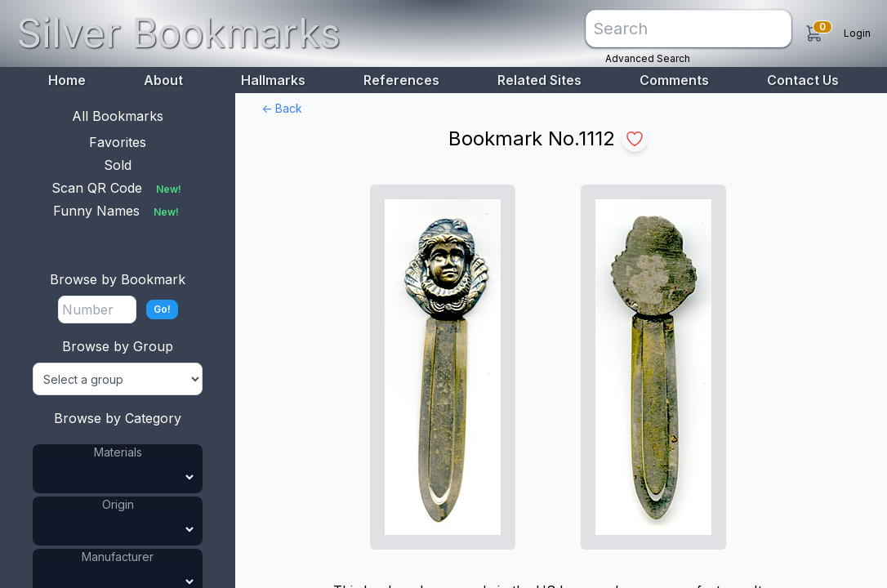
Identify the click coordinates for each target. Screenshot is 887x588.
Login (857, 33)
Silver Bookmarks (178, 33)
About (163, 80)
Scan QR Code (118, 188)
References (401, 80)
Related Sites (539, 80)
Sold (118, 165)
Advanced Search (648, 58)
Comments (674, 80)
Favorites (118, 142)
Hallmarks (273, 80)
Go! (162, 309)
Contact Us (803, 80)
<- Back (282, 108)
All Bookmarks (118, 116)
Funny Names (118, 211)
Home (67, 80)
